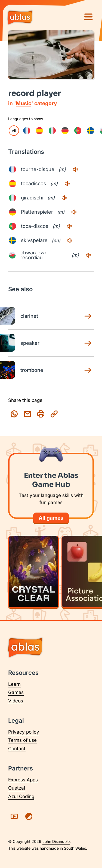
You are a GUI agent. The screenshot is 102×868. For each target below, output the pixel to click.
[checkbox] (27, 131)
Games (16, 692)
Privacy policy (24, 732)
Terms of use (22, 740)
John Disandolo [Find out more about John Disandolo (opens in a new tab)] (56, 841)
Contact (17, 749)
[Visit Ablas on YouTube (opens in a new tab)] (14, 816)
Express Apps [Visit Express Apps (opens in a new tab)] (23, 780)
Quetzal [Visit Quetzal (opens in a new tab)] (17, 788)
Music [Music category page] (24, 103)
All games (51, 518)
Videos (16, 701)
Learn (14, 684)
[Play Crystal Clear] (33, 572)
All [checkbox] (14, 130)
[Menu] (88, 17)
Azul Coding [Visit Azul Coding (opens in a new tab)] (21, 796)
